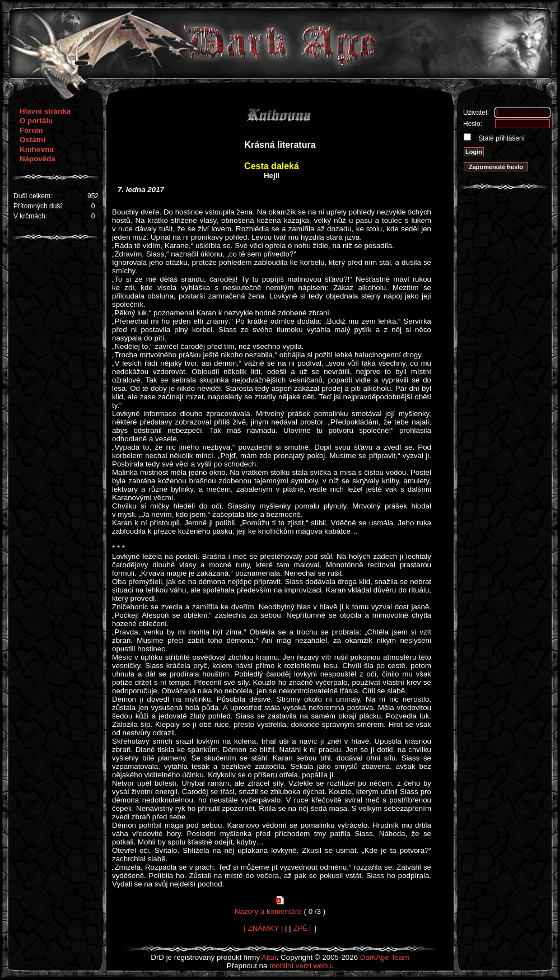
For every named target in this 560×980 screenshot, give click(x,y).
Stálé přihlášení (501, 138)
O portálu (36, 121)
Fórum (31, 130)
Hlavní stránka (45, 111)
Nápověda (38, 159)
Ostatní (32, 140)
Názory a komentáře (268, 911)
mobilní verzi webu (300, 966)
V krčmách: (30, 216)
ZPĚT (303, 928)
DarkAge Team (385, 957)
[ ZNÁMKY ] (263, 928)
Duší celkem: (33, 196)
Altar (269, 957)
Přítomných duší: (39, 206)
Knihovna (37, 149)
